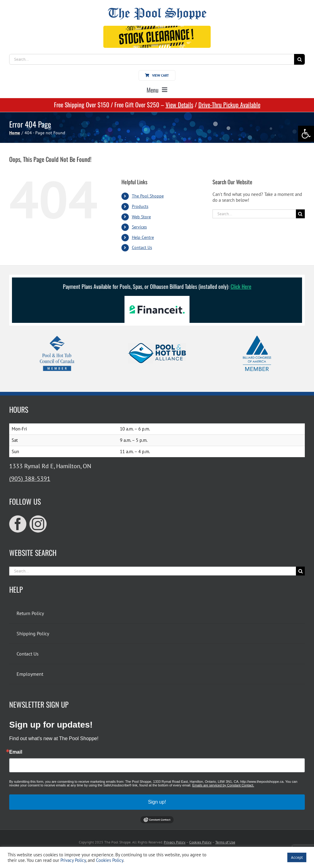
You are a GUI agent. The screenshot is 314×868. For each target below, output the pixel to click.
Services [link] (139, 227)
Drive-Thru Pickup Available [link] (229, 105)
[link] (306, 134)
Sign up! (157, 802)
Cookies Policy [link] (200, 842)
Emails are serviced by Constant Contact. (223, 785)
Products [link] (140, 206)
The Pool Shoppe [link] (148, 196)
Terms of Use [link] (225, 842)
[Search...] (152, 59)
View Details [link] (179, 105)
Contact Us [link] (142, 247)
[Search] (299, 59)
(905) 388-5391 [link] (30, 479)
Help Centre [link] (143, 237)
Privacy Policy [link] (175, 842)
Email (16, 752)
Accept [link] (297, 857)
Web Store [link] (141, 217)
